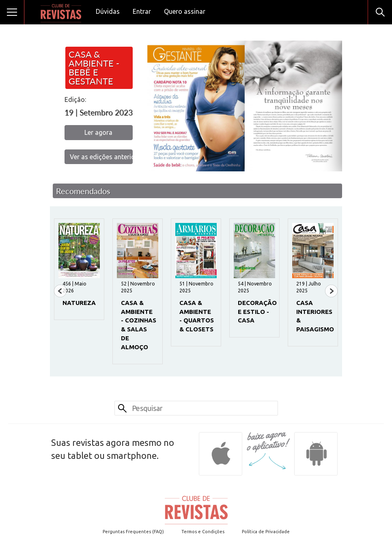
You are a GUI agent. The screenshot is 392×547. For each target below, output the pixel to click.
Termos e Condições (203, 532)
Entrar (142, 11)
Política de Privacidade (266, 532)
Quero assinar (185, 11)
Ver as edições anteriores (101, 157)
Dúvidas (108, 11)
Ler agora (98, 132)
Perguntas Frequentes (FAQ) (133, 532)
